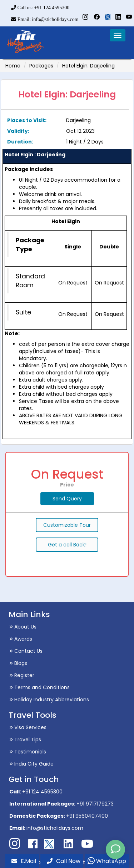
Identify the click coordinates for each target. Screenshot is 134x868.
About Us (23, 627)
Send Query (67, 499)
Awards (21, 639)
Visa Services (28, 727)
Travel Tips (25, 740)
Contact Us (26, 651)
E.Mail (24, 861)
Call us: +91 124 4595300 (40, 8)
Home (13, 66)
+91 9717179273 (95, 804)
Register (22, 675)
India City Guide (31, 764)
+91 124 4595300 (42, 792)
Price (67, 485)
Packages (41, 66)
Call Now (64, 861)
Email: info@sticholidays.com (45, 19)
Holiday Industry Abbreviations (49, 700)
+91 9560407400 (87, 816)
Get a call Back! (67, 545)
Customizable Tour (67, 525)
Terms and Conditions (39, 687)
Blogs (18, 663)
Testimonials (28, 752)
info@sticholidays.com (55, 828)
